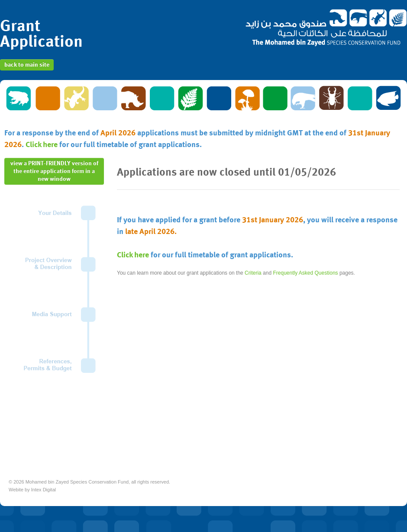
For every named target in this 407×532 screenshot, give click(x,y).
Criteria (253, 273)
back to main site (27, 65)
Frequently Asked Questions (305, 273)
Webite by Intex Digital (32, 490)
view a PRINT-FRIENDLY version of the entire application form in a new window (54, 171)
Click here (42, 145)
